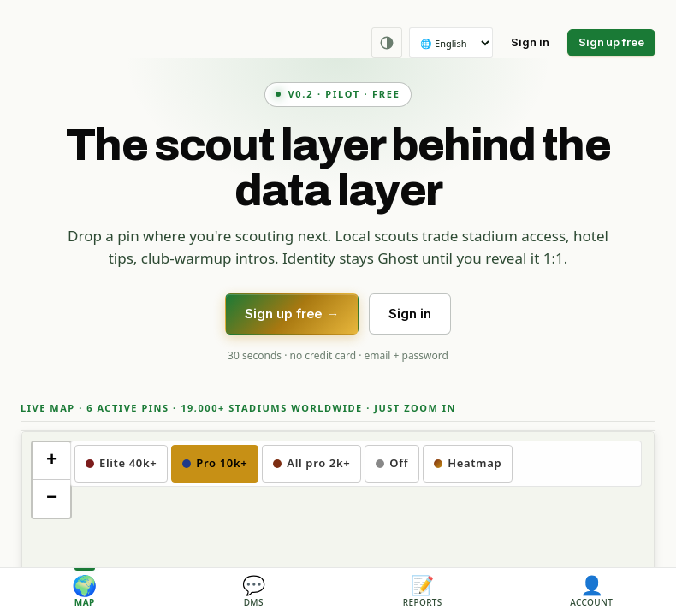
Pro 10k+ (215, 463)
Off (392, 463)
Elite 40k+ (121, 463)
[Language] (451, 43)
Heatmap (468, 463)
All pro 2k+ (311, 463)
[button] (51, 461)
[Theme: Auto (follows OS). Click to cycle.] (387, 43)
